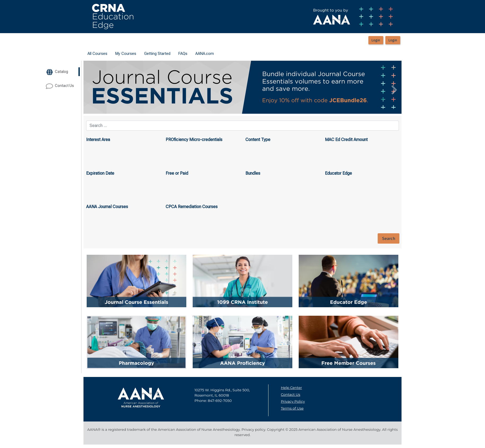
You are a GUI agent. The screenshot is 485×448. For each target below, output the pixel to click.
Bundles (253, 173)
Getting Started (157, 54)
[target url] (64, 72)
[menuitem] (97, 54)
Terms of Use (292, 408)
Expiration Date (100, 173)
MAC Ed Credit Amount (346, 140)
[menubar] (151, 54)
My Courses (126, 54)
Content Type (258, 140)
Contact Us (291, 394)
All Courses (97, 54)
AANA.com (205, 54)
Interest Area (98, 140)
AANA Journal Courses (107, 207)
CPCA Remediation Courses (192, 207)
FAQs (183, 54)
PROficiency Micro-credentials (194, 140)
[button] (107, 87)
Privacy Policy (293, 401)
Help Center (292, 388)
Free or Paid (177, 173)
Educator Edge (338, 173)
